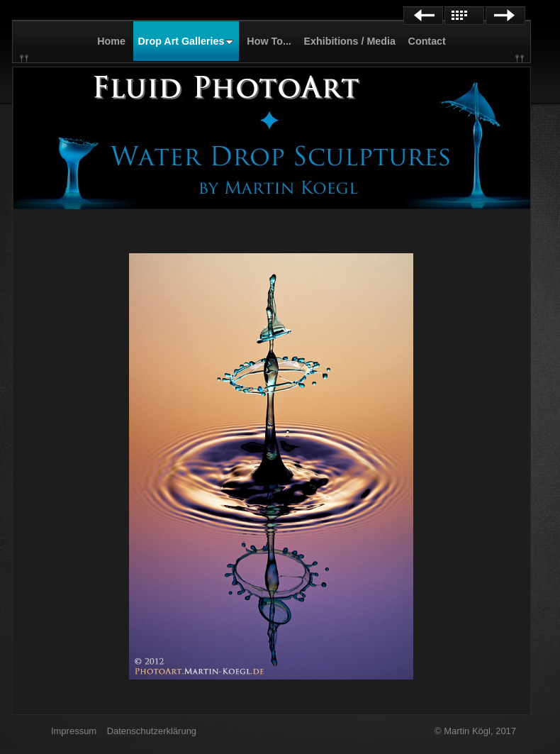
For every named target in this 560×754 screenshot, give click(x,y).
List (464, 16)
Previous (423, 16)
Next (505, 16)
